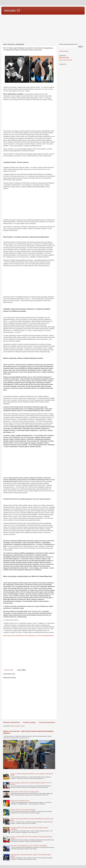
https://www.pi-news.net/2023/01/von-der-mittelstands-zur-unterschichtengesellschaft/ (28, 636)
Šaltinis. (28, 91)
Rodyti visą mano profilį (65, 60)
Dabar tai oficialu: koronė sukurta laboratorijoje (23, 810)
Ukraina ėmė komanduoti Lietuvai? (20, 801)
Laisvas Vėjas (65, 58)
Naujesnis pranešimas (11, 722)
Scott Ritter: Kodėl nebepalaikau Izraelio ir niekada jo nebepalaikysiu (29, 846)
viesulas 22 (12, 10)
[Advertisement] (43, 29)
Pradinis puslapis (29, 722)
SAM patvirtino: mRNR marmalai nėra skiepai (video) (25, 792)
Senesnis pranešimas (47, 722)
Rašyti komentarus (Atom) (18, 726)
